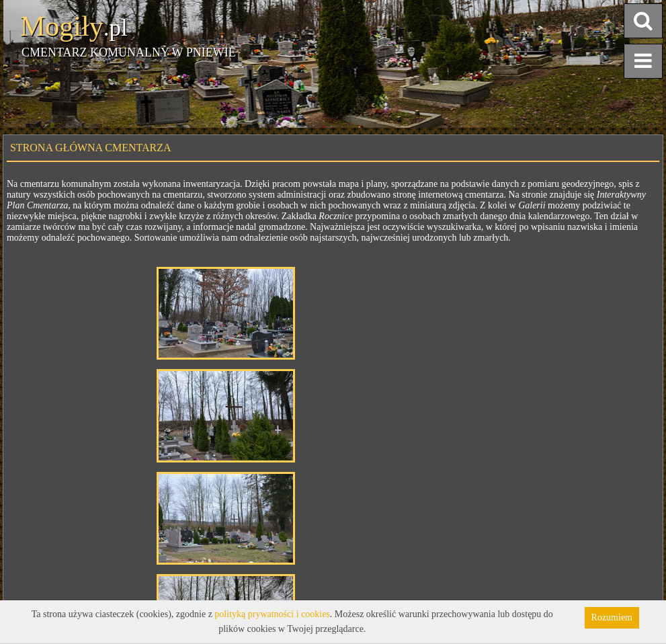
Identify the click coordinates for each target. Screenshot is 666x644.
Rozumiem (612, 617)
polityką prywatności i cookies (272, 614)
